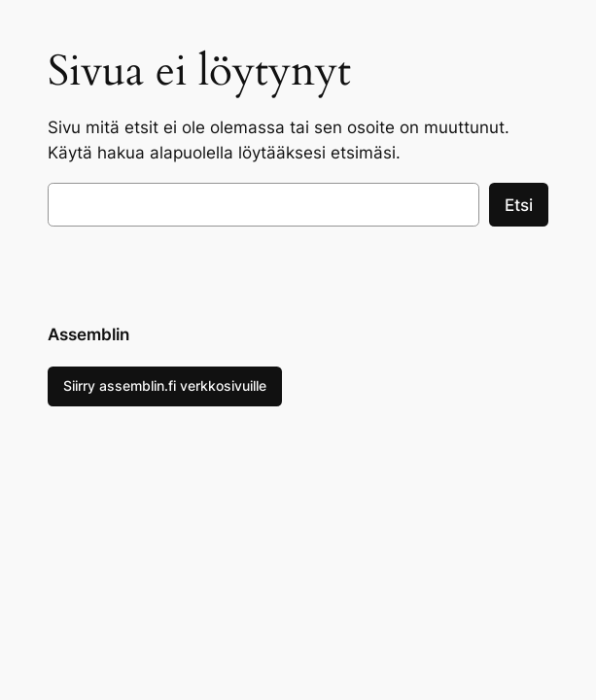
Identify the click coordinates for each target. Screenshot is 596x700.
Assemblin (88, 334)
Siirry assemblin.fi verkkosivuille (165, 385)
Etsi (519, 205)
